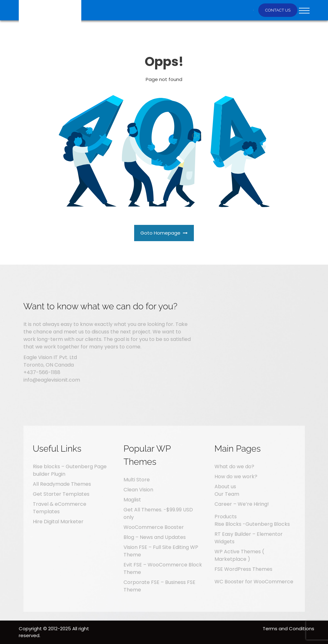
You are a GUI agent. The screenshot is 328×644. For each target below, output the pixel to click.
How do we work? (236, 477)
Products (226, 517)
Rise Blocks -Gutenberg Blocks (252, 524)
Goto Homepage (164, 233)
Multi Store (137, 480)
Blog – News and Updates (155, 537)
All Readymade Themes (62, 484)
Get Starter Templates (61, 494)
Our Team (227, 494)
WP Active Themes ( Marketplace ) (239, 555)
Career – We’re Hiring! (242, 504)
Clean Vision (138, 490)
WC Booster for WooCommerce (254, 582)
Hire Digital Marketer (58, 522)
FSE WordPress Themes (243, 569)
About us (225, 487)
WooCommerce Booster (154, 527)
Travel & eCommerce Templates (60, 508)
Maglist (132, 500)
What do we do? (234, 467)
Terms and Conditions (288, 629)
